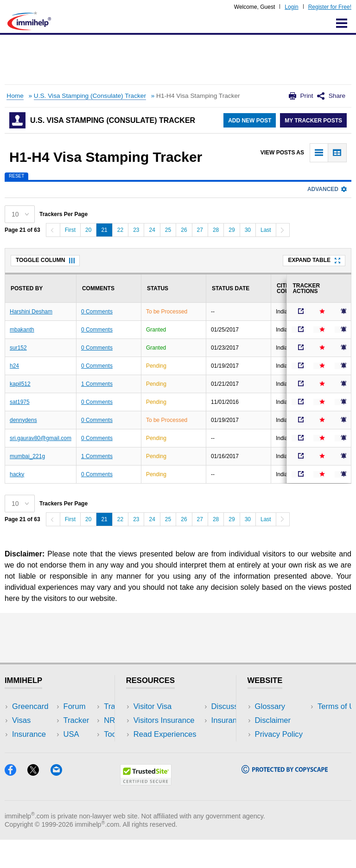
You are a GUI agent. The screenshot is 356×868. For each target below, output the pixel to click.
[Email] (61, 801)
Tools (84, 748)
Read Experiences (165, 734)
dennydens (23, 420)
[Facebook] (16, 801)
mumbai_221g (27, 456)
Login (291, 7)
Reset (16, 176)
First (70, 230)
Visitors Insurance (164, 720)
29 (232, 230)
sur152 (18, 348)
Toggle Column (45, 260)
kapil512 (20, 384)
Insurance (29, 734)
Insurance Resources (170, 762)
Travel (85, 720)
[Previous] (53, 230)
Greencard (30, 706)
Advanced (327, 189)
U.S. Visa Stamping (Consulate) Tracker (90, 96)
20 (88, 230)
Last (266, 230)
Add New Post (250, 121)
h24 (14, 366)
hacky (17, 474)
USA (83, 706)
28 (216, 230)
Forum (23, 748)
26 (184, 230)
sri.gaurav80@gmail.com (41, 438)
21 (104, 230)
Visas (21, 720)
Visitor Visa (153, 706)
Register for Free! (330, 7)
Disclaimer (273, 720)
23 (136, 230)
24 (152, 230)
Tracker (25, 762)
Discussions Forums (168, 748)
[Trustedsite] (146, 810)
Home (15, 96)
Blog (82, 762)
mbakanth (22, 330)
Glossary (270, 706)
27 (200, 230)
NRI (81, 734)
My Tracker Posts (313, 121)
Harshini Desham (31, 312)
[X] (39, 801)
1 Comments (97, 384)
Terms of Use (278, 748)
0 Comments (97, 312)
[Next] (283, 230)
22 (120, 230)
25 (168, 230)
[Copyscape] (285, 798)
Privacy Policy (279, 734)
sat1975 (20, 402)
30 (248, 230)
